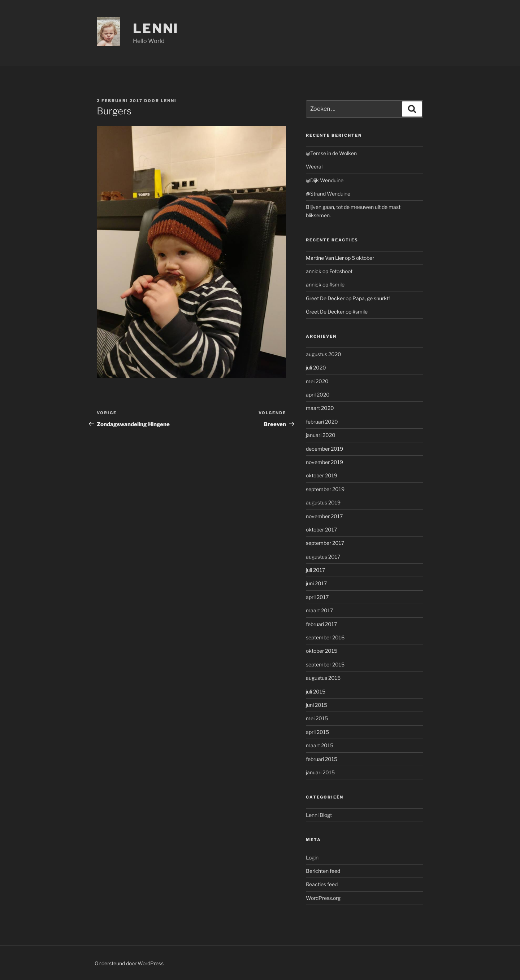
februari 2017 (321, 624)
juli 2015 (316, 692)
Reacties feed (322, 884)
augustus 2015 (323, 678)
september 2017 (325, 543)
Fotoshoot (341, 271)
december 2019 (324, 449)
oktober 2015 (322, 651)
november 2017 (324, 516)
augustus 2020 (324, 354)
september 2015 (325, 664)
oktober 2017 (321, 530)
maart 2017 (319, 610)
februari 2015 (322, 759)
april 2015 (317, 732)
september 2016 (325, 637)
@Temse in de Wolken (331, 153)
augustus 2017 (323, 557)
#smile (337, 285)
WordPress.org (323, 898)
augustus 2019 (323, 502)
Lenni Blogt (319, 815)
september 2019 (325, 489)
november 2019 (324, 462)
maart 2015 (320, 745)
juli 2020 (316, 367)
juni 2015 (317, 705)
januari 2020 (321, 435)
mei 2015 (317, 718)
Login (312, 857)
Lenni (156, 29)
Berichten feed (323, 871)
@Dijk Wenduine (325, 180)
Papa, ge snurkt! (371, 298)
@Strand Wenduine (328, 194)
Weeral (314, 167)
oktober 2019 (322, 475)
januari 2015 (320, 772)
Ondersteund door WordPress (129, 963)
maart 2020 (320, 408)
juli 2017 (315, 570)
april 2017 (317, 597)
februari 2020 (322, 422)
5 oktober (363, 258)
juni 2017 (316, 583)
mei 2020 (317, 381)
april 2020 (318, 395)
